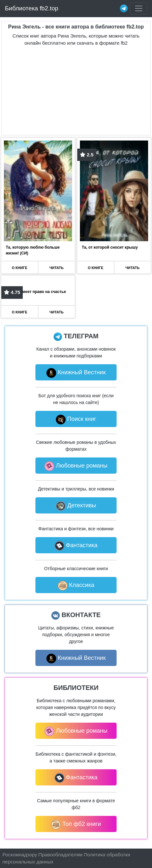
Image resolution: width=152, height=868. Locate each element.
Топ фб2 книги (76, 825)
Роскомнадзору (20, 855)
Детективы (76, 506)
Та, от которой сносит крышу (110, 247)
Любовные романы (76, 466)
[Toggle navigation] (139, 9)
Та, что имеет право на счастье (36, 292)
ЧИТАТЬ (57, 268)
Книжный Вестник (76, 373)
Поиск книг (76, 420)
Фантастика (76, 546)
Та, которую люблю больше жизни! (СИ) (33, 250)
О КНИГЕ (19, 268)
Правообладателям (60, 855)
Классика (76, 586)
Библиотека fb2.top (32, 8)
